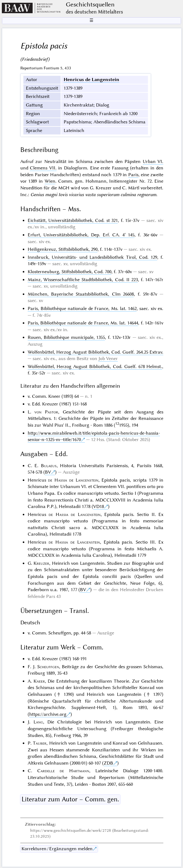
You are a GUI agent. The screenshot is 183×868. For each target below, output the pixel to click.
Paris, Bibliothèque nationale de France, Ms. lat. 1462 (82, 308)
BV (48, 472)
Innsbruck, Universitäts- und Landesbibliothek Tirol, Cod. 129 (93, 257)
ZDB (108, 763)
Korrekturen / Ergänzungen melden (57, 849)
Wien (50, 181)
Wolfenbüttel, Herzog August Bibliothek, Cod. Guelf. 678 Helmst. (95, 366)
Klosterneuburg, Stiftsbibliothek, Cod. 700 (70, 272)
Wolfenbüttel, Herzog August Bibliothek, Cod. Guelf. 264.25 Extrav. (96, 352)
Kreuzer (41, 563)
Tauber (40, 743)
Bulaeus (49, 466)
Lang (38, 722)
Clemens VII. (43, 168)
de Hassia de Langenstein (73, 480)
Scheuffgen (48, 667)
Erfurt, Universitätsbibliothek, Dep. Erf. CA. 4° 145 (81, 235)
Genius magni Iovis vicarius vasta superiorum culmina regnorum (93, 195)
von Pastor (46, 412)
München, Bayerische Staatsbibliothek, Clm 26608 (81, 294)
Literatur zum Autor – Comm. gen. (70, 799)
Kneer (39, 681)
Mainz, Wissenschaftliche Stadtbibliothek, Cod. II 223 (83, 280)
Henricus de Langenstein (91, 79)
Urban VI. (153, 161)
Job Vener (108, 358)
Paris (133, 175)
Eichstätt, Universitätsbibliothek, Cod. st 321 (73, 220)
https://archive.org (48, 714)
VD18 (99, 506)
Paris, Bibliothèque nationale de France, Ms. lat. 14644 (83, 323)
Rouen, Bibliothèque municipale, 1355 (66, 337)
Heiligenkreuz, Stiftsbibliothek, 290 (63, 249)
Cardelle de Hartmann (63, 771)
